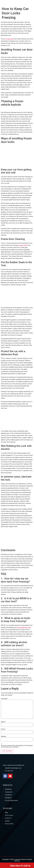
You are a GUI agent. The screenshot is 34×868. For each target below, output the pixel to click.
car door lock (9, 39)
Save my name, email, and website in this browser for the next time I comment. (17, 746)
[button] (3, 5)
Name (3, 722)
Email (3, 729)
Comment (5, 699)
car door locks (22, 245)
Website (3, 736)
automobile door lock (24, 627)
